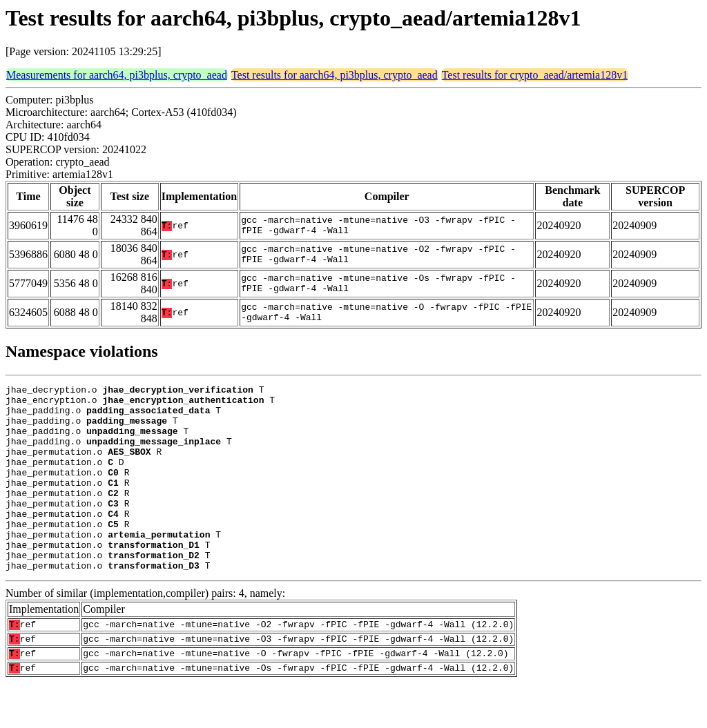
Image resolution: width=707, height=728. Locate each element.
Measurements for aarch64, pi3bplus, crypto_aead (117, 75)
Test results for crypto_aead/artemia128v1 (535, 75)
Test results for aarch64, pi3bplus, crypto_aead (335, 75)
